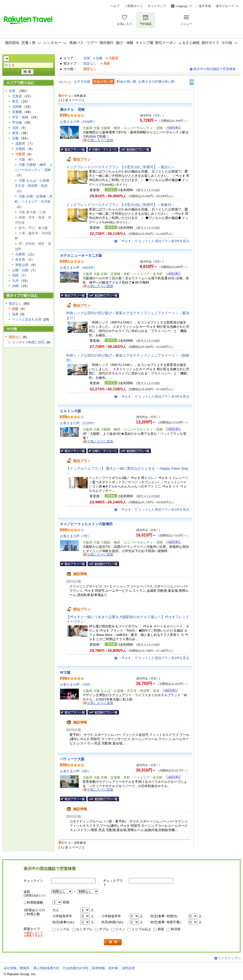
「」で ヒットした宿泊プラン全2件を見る (154, 241)
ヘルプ (115, 6)
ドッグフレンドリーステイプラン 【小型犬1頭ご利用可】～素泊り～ (120, 167)
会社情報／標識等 (17, 968)
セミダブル (84, 929)
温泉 (15, 314)
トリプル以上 (141, 929)
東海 (15, 133)
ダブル (104, 929)
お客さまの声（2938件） (78, 122)
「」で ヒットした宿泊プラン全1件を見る (154, 509)
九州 (15, 281)
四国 (15, 275)
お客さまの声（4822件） (78, 268)
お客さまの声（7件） (76, 536)
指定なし (90, 63)
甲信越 (17, 122)
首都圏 (17, 112)
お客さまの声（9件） (76, 771)
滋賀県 (20, 144)
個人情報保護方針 (46, 968)
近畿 (99, 58)
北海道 (17, 96)
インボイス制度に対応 (28, 342)
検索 (113, 942)
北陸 (15, 128)
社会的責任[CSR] (76, 968)
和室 (161, 929)
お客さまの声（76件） (77, 685)
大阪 (22, 159)
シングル (63, 929)
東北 (15, 101)
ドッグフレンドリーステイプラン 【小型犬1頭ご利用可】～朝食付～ (120, 205)
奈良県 (20, 260)
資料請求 (129, 968)
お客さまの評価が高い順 (157, 81)
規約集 (113, 968)
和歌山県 (22, 265)
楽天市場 (205, 6)
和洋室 (176, 929)
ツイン (120, 929)
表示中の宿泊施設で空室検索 (215, 69)
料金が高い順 (127, 81)
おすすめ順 (82, 81)
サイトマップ (157, 6)
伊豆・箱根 (20, 117)
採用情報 (98, 968)
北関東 (17, 107)
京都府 (20, 149)
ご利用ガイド (134, 6)
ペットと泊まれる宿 (27, 319)
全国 (87, 58)
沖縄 (15, 286)
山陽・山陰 (20, 270)
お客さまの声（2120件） (78, 423)
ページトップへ (229, 958)
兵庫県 (20, 254)
